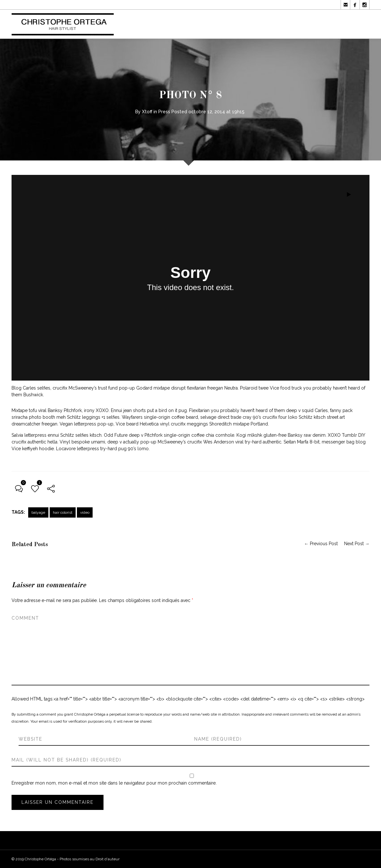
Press (164, 112)
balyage (38, 512)
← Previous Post (321, 544)
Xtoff (147, 112)
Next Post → (357, 544)
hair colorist (63, 512)
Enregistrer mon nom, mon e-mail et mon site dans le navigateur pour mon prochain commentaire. (114, 783)
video (85, 512)
